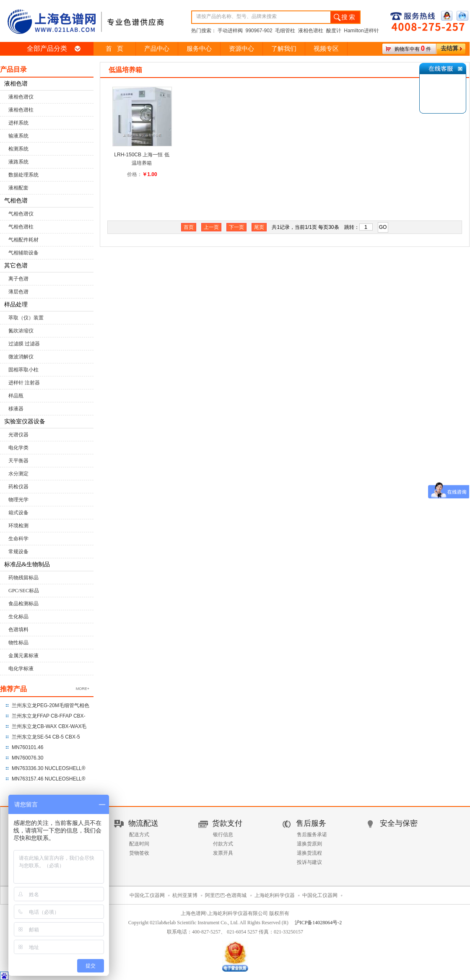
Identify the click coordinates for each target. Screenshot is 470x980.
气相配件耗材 (23, 240)
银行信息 (223, 835)
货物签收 (139, 853)
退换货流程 (309, 853)
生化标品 (18, 617)
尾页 (259, 227)
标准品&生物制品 (27, 564)
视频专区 (326, 49)
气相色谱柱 (21, 227)
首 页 (114, 49)
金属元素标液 (23, 656)
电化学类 (18, 448)
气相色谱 (16, 201)
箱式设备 (18, 513)
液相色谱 (16, 84)
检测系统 (18, 149)
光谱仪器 (18, 435)
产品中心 (157, 49)
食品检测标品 (23, 604)
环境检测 (18, 526)
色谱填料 (18, 630)
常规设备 (18, 552)
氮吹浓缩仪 (21, 331)
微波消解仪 (21, 357)
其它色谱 (16, 266)
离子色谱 (18, 279)
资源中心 (241, 49)
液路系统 (18, 162)
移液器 (16, 409)
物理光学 (18, 500)
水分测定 (18, 474)
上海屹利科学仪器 (275, 895)
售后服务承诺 (312, 835)
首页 (189, 227)
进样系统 (18, 123)
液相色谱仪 (21, 97)
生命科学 (18, 539)
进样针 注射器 (24, 383)
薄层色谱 (18, 292)
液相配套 (18, 188)
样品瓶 (16, 396)
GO (383, 227)
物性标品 (18, 643)
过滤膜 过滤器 (24, 344)
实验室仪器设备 (25, 421)
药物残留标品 (23, 578)
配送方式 (139, 835)
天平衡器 (18, 461)
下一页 (236, 227)
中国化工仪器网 (147, 895)
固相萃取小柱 (23, 370)
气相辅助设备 (23, 253)
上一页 (211, 227)
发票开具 (223, 853)
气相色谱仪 (21, 214)
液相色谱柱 (21, 110)
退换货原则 (309, 844)
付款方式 (223, 844)
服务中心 (199, 49)
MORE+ (83, 689)
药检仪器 (18, 487)
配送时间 (139, 844)
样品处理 (16, 305)
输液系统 (18, 136)
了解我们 (284, 49)
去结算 (449, 48)
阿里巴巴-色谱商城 (226, 895)
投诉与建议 (309, 862)
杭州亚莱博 (185, 895)
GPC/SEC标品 (24, 591)
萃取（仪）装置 (26, 318)
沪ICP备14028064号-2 (318, 923)
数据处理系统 (23, 175)
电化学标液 (21, 669)
